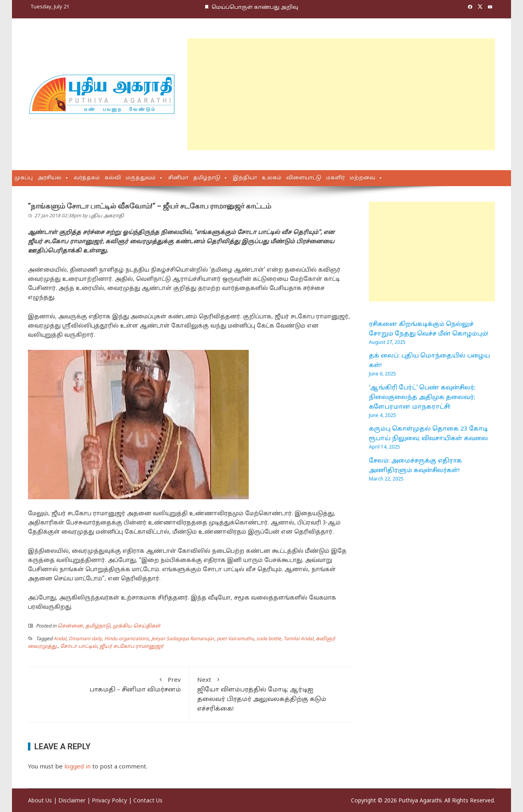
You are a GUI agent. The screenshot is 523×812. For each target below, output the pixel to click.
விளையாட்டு (304, 178)
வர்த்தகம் (87, 178)
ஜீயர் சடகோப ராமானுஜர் (132, 647)
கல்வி (113, 178)
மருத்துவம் (141, 178)
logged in (77, 767)
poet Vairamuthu (235, 639)
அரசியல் (50, 178)
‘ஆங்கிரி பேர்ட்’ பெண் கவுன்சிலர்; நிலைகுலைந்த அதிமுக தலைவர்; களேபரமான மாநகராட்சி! (422, 398)
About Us (40, 801)
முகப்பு (24, 178)
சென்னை (70, 626)
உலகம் (272, 178)
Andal (60, 639)
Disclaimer (72, 801)
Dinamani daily (85, 639)
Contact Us (148, 801)
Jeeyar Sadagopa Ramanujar (183, 639)
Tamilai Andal (298, 639)
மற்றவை (363, 178)
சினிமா (178, 178)
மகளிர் (336, 178)
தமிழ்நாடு (207, 178)
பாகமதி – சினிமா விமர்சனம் (108, 684)
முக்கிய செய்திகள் (137, 626)
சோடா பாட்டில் (79, 647)
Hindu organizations (127, 639)
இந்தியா (245, 178)
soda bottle (269, 639)
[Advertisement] (341, 94)
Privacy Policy (109, 801)
